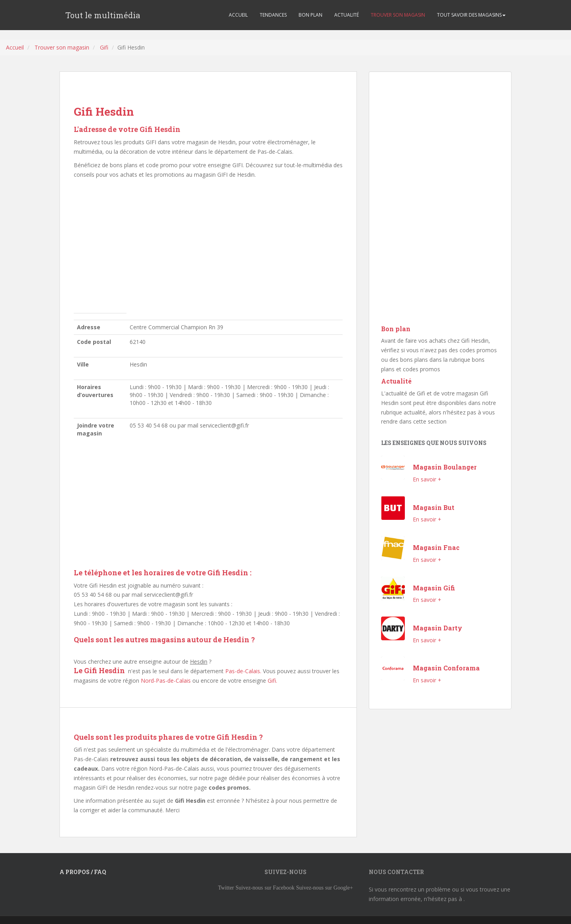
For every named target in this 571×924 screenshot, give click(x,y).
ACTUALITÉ (347, 15)
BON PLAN (310, 15)
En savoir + (427, 479)
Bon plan (396, 329)
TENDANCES (273, 15)
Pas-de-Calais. (243, 671)
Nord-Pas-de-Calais (166, 681)
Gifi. (272, 681)
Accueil (15, 47)
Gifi (104, 47)
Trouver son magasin (62, 47)
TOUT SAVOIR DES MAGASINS (471, 15)
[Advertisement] (208, 248)
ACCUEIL (238, 15)
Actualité (396, 381)
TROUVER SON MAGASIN (398, 15)
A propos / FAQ (83, 872)
